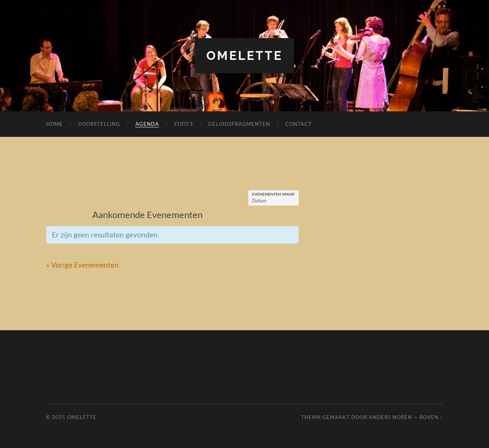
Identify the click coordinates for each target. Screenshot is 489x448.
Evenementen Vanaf (273, 194)
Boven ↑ (431, 417)
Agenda (147, 124)
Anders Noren (390, 417)
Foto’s (184, 124)
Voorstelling (99, 124)
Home (55, 124)
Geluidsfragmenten (239, 124)
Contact (298, 124)
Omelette (245, 55)
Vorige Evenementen (82, 265)
